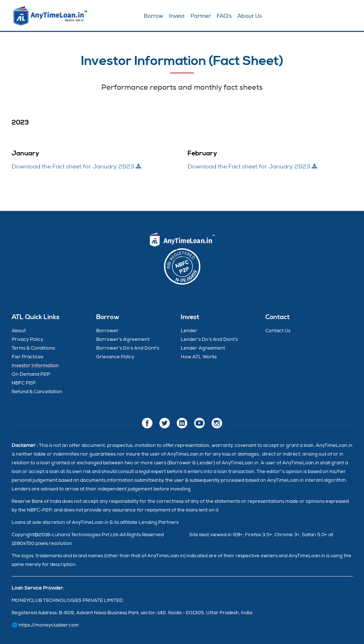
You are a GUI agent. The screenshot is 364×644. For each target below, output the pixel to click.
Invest (177, 16)
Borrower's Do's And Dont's (128, 348)
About (19, 331)
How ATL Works (199, 357)
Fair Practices (27, 357)
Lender (189, 331)
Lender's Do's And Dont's (209, 339)
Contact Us (278, 331)
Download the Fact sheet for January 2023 (76, 167)
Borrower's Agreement (123, 339)
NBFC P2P (24, 383)
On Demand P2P (31, 374)
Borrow (154, 16)
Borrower (107, 331)
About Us (250, 16)
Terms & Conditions (33, 348)
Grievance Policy (115, 357)
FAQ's (224, 16)
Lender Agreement (203, 348)
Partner (201, 16)
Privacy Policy (27, 339)
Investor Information (35, 366)
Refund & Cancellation (37, 392)
